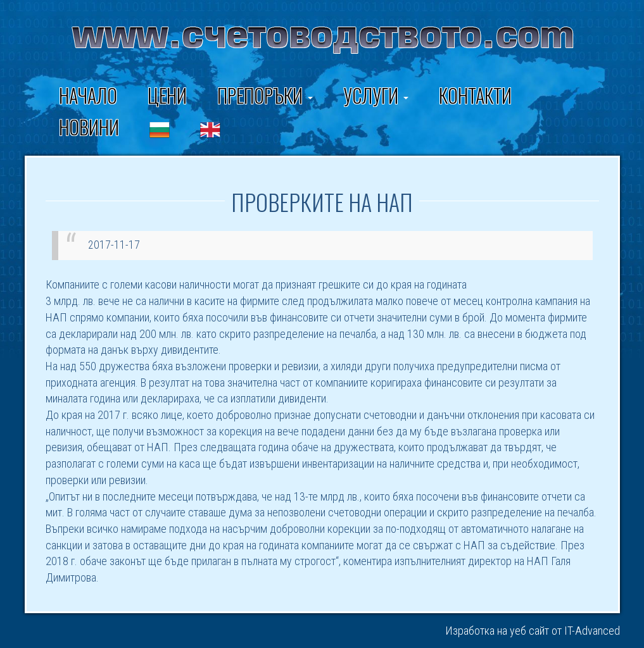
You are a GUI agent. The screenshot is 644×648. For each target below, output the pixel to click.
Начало (88, 95)
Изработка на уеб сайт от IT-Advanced (533, 631)
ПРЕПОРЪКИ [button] (265, 95)
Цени (167, 95)
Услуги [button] (376, 95)
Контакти (475, 95)
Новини (89, 127)
